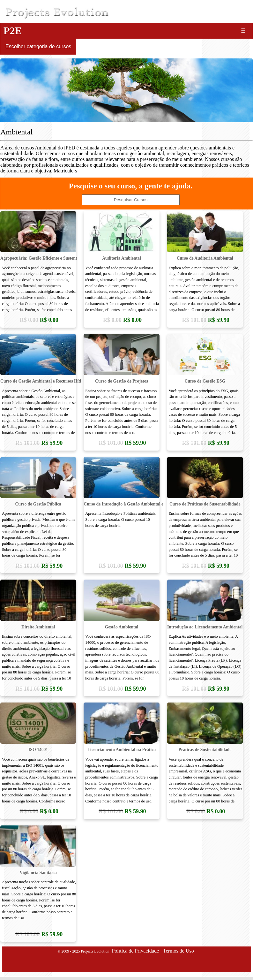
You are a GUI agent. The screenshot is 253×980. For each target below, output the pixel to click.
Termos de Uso (179, 951)
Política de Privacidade (135, 951)
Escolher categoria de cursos (38, 46)
